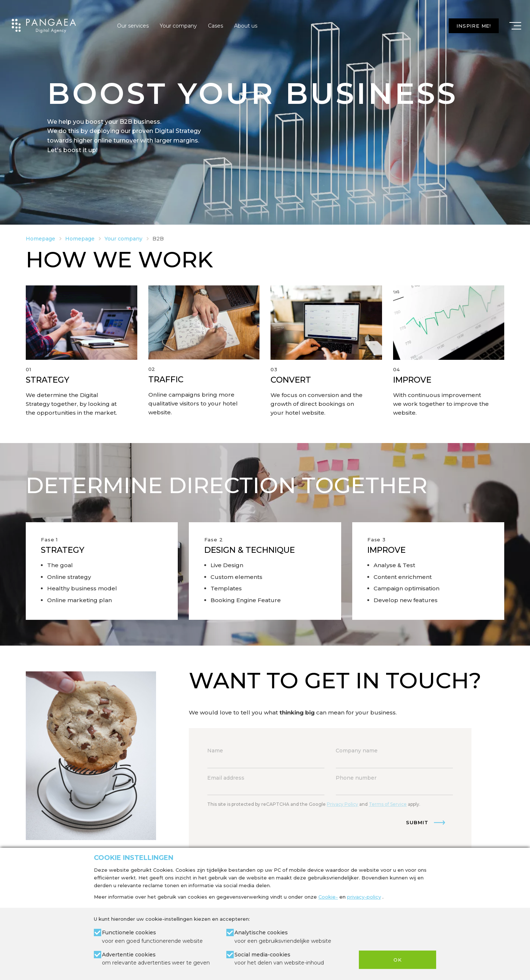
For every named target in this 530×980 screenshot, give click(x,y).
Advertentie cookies (156, 959)
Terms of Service (388, 804)
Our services (133, 26)
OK (398, 960)
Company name (357, 751)
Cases (215, 26)
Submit (417, 822)
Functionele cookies (152, 937)
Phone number (356, 778)
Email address (226, 778)
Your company (178, 26)
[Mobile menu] (515, 26)
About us (246, 26)
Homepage (40, 239)
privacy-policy (364, 897)
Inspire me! (474, 26)
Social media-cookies (279, 959)
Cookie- (328, 897)
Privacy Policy (342, 804)
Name (215, 751)
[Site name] (44, 26)
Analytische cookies (283, 937)
